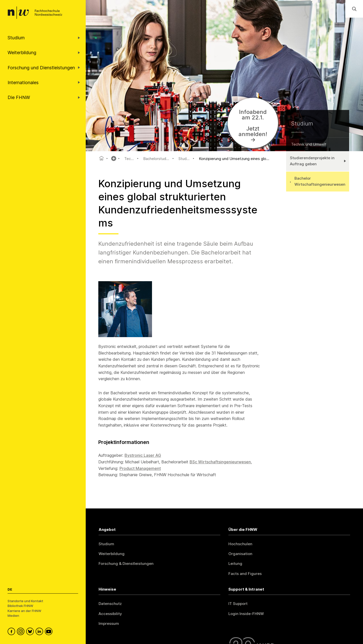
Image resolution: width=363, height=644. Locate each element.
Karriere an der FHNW (24, 611)
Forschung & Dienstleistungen (126, 563)
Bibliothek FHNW (20, 606)
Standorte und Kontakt (25, 601)
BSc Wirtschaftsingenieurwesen (220, 462)
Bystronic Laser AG (143, 455)
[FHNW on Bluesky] (31, 632)
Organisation (240, 554)
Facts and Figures (245, 574)
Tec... (129, 159)
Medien (13, 616)
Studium (106, 544)
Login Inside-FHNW (246, 614)
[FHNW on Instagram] (22, 632)
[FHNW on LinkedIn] (40, 632)
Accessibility (110, 614)
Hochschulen (240, 544)
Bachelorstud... (156, 159)
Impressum (109, 623)
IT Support (238, 604)
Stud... (184, 159)
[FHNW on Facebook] (12, 632)
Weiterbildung (112, 554)
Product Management (140, 468)
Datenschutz (110, 604)
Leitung (235, 563)
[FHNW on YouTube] (50, 632)
